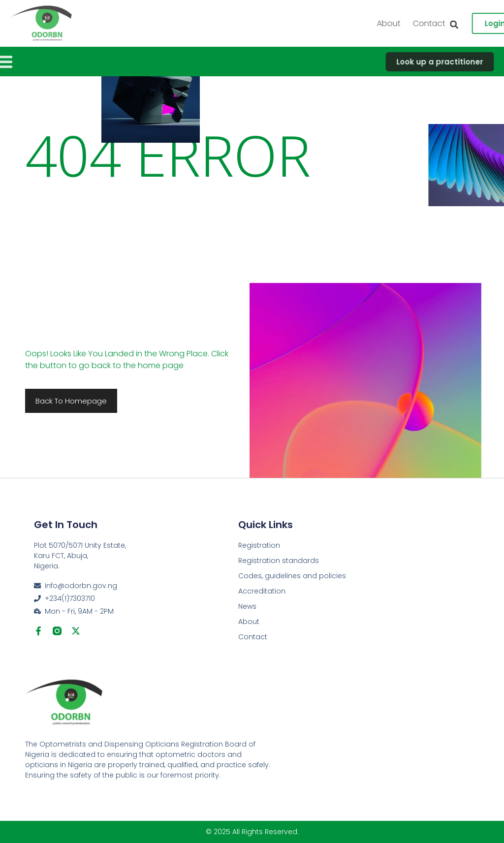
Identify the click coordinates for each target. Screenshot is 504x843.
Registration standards (279, 561)
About (453, 23)
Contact (253, 637)
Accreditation (262, 591)
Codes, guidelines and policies (292, 576)
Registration (259, 545)
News (247, 606)
